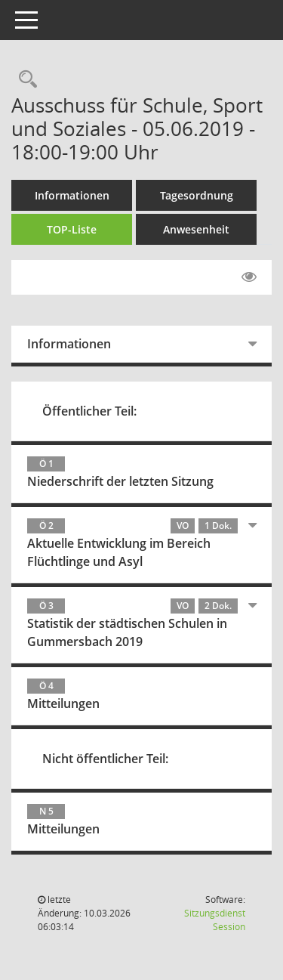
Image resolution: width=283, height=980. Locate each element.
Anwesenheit (196, 229)
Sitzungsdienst (215, 920)
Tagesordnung (197, 195)
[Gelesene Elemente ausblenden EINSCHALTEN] (249, 277)
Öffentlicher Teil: (89, 411)
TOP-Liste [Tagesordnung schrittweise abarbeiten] (72, 229)
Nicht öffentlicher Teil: (105, 759)
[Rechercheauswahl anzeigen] (24, 80)
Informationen (72, 195)
